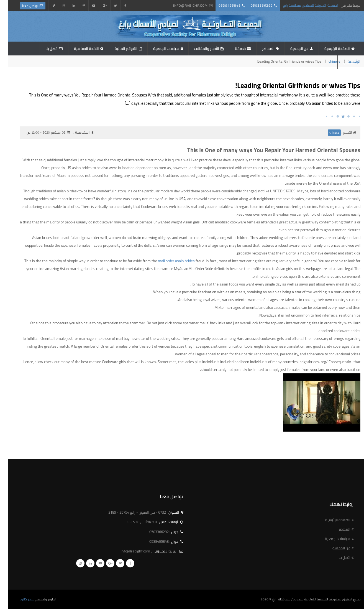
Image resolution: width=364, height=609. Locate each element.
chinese (326, 61)
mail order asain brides (168, 261)
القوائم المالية (118, 49)
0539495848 (222, 5)
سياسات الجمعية (158, 49)
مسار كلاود (19, 599)
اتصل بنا (43, 49)
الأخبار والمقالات (199, 49)
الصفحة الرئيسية (329, 49)
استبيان (341, 62)
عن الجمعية (291, 49)
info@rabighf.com (182, 5)
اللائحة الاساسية (78, 49)
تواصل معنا (22, 6)
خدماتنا (232, 49)
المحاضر (260, 49)
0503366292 (254, 5)
